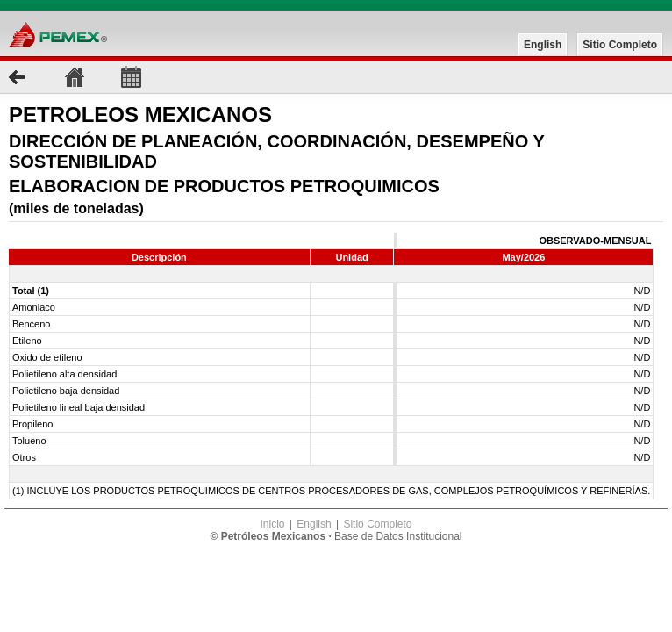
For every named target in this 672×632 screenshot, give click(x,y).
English (543, 45)
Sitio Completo (620, 45)
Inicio (272, 524)
